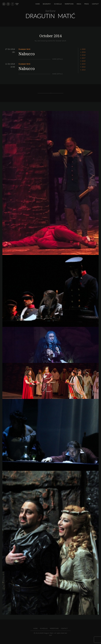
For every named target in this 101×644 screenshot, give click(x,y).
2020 (84, 49)
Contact (95, 4)
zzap (51, 635)
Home (38, 4)
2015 (84, 64)
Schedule (58, 4)
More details (57, 59)
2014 (84, 67)
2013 (84, 70)
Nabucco (27, 54)
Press (87, 4)
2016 (84, 61)
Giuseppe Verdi (24, 49)
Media (79, 4)
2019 (84, 52)
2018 (84, 55)
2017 (84, 58)
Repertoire (69, 4)
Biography (47, 4)
